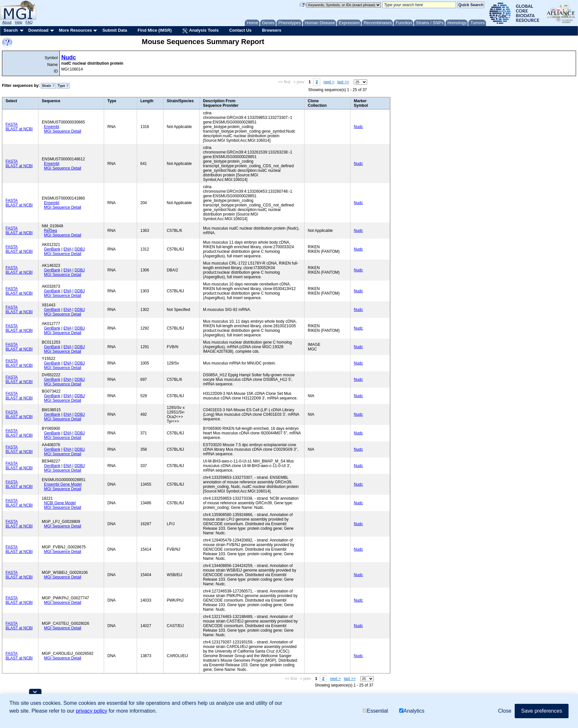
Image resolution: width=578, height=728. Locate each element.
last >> (343, 82)
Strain (48, 86)
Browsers (272, 30)
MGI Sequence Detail (63, 131)
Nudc (69, 57)
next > (329, 82)
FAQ (29, 22)
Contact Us (240, 30)
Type (63, 86)
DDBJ (79, 249)
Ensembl (52, 127)
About (7, 22)
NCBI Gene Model (60, 503)
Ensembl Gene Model (63, 484)
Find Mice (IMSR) (155, 30)
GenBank (52, 249)
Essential (375, 711)
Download (38, 30)
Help (18, 22)
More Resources (75, 30)
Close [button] (505, 711)
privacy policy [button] (91, 711)
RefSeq (51, 231)
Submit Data (115, 30)
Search (11, 30)
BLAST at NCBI (19, 129)
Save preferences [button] (542, 711)
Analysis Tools (200, 31)
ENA (68, 249)
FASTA (12, 124)
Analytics (412, 711)
